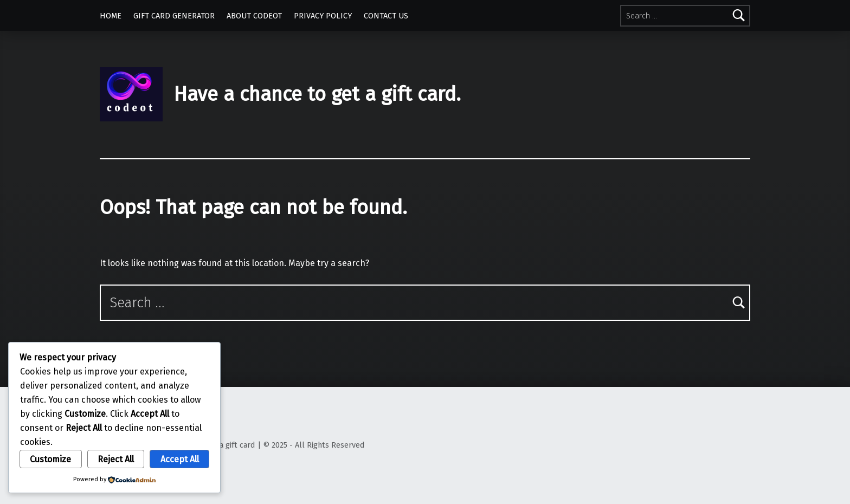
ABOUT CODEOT (254, 16)
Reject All (116, 459)
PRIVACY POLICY (323, 16)
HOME (111, 16)
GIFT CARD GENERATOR (174, 16)
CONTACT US (386, 16)
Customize (50, 459)
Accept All (180, 459)
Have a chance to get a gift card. (317, 94)
